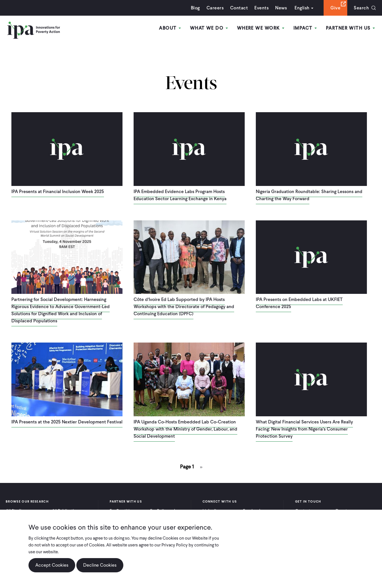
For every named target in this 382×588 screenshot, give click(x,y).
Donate (342, 511)
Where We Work (261, 28)
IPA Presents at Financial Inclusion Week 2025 (58, 191)
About (170, 28)
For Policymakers (166, 511)
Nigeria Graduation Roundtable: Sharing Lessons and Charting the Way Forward (309, 195)
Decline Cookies (100, 568)
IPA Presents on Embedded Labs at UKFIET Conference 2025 (299, 303)
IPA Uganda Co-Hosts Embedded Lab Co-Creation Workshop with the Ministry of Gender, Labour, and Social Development (185, 429)
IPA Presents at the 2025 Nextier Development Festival (67, 422)
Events (262, 8)
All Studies (16, 511)
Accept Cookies (52, 568)
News (281, 8)
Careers (215, 8)
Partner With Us (350, 28)
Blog (195, 8)
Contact (239, 8)
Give (335, 8)
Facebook (252, 511)
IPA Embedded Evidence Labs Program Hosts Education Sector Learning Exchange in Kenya (180, 195)
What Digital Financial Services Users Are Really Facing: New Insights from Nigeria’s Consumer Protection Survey (304, 429)
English (302, 8)
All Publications (66, 511)
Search (361, 8)
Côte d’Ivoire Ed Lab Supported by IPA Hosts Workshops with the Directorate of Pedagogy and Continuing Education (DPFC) (184, 307)
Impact (305, 28)
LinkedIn (211, 511)
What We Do (209, 28)
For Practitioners (125, 511)
